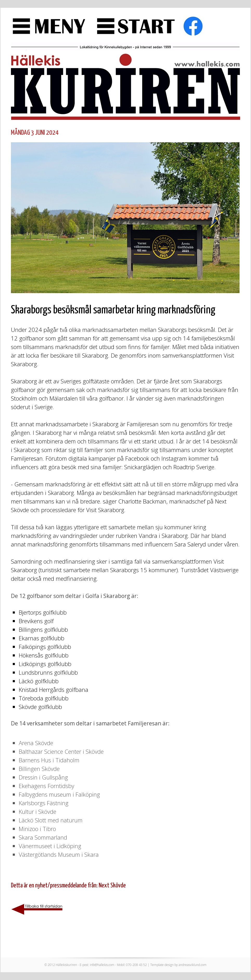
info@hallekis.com (102, 965)
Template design (162, 965)
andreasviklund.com (193, 965)
